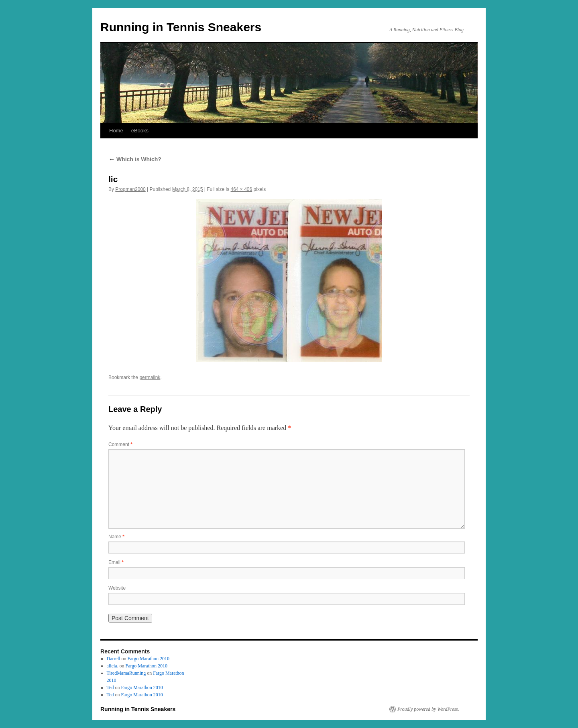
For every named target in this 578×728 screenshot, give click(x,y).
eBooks (140, 131)
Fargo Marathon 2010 (149, 659)
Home (116, 131)
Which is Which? (135, 159)
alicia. (113, 666)
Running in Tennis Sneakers (181, 27)
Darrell (114, 659)
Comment (120, 444)
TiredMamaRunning (126, 673)
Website (117, 588)
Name (116, 537)
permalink (150, 377)
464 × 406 (242, 189)
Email (116, 562)
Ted (110, 687)
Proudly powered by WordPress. (428, 709)
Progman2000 (130, 189)
